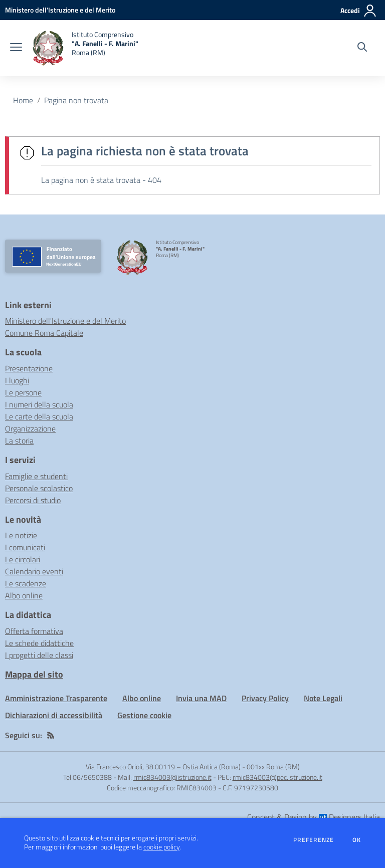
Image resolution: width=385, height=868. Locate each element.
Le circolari (23, 559)
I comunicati (25, 547)
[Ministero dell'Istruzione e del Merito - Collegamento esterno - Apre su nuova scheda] (60, 10)
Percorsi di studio (33, 500)
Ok (357, 840)
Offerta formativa (34, 631)
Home (23, 100)
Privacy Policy (265, 698)
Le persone (23, 392)
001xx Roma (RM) (273, 767)
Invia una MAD (201, 698)
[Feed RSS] (51, 735)
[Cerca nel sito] (362, 48)
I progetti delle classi (39, 655)
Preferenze (314, 840)
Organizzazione (30, 428)
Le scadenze (26, 583)
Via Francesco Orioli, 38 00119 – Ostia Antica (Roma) (163, 767)
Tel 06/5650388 (87, 777)
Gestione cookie (144, 715)
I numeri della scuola (39, 404)
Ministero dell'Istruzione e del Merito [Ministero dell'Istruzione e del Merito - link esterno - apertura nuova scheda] (65, 321)
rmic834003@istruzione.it (172, 777)
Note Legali (323, 698)
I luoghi (17, 380)
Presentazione (29, 368)
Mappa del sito (34, 674)
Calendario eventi (34, 571)
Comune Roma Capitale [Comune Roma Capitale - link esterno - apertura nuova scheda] (44, 333)
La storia (19, 441)
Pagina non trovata (76, 100)
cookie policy (161, 847)
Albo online (24, 595)
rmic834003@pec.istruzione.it (277, 777)
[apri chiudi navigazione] (16, 48)
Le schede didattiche (39, 643)
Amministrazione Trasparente (56, 698)
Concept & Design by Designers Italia (314, 817)
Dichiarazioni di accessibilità (54, 715)
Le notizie (21, 535)
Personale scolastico (39, 488)
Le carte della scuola (39, 416)
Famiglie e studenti (36, 476)
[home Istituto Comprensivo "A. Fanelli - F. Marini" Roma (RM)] (85, 48)
